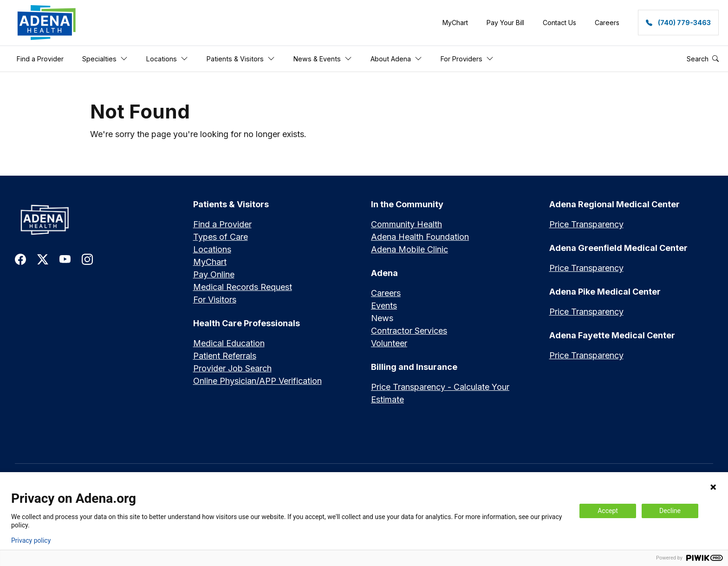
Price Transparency (586, 225)
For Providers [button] (467, 59)
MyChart (210, 262)
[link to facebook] (20, 259)
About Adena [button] (396, 59)
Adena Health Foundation (420, 237)
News (382, 319)
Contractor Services (409, 331)
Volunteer (389, 344)
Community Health (406, 225)
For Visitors (215, 300)
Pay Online (214, 275)
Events (384, 306)
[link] (47, 23)
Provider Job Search (232, 369)
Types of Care (221, 237)
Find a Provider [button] (40, 59)
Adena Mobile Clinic (409, 250)
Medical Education (229, 344)
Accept (608, 511)
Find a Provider (222, 225)
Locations (212, 250)
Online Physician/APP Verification (257, 381)
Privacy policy (31, 540)
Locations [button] (167, 59)
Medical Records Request (243, 287)
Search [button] (703, 59)
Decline (670, 511)
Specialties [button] (105, 59)
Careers (386, 293)
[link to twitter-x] (43, 259)
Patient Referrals (225, 356)
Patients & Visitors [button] (241, 59)
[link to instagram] (87, 259)
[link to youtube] (65, 259)
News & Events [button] (323, 59)
